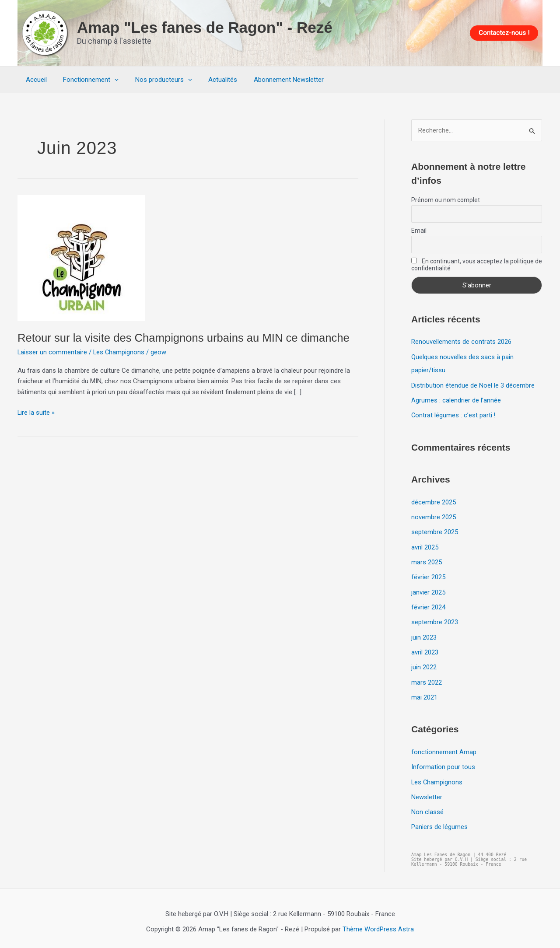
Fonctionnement (86, 80)
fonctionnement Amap (444, 747)
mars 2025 (427, 560)
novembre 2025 (434, 516)
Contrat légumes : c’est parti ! (454, 414)
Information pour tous (443, 762)
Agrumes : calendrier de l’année (456, 399)
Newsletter (427, 791)
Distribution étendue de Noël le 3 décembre (473, 385)
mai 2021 (424, 693)
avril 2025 (425, 545)
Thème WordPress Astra (378, 923)
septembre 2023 (435, 619)
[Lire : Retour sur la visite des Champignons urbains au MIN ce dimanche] (81, 257)
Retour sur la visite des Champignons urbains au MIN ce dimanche (186, 338)
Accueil (35, 80)
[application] (110, 80)
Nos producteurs (155, 80)
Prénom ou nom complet (446, 200)
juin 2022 (424, 663)
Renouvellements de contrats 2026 (461, 342)
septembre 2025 (435, 530)
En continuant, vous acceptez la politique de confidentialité (477, 265)
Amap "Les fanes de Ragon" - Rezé (205, 27)
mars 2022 (427, 678)
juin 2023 (424, 634)
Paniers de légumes (439, 821)
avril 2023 (425, 648)
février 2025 (428, 575)
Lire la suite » (36, 412)
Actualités (211, 80)
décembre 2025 (434, 501)
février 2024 (428, 604)
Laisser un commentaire (52, 352)
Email (419, 231)
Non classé (427, 806)
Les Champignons (120, 352)
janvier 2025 (428, 589)
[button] (504, 33)
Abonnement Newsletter (274, 80)
